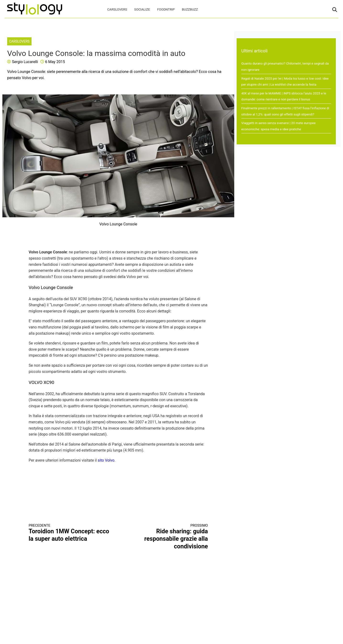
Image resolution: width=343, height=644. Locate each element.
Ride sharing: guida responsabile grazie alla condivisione (168, 537)
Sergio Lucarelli (25, 62)
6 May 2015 (55, 62)
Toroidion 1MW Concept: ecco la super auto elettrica (69, 533)
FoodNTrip (166, 9)
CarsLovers (117, 9)
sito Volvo (106, 460)
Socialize (142, 9)
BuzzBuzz (190, 9)
